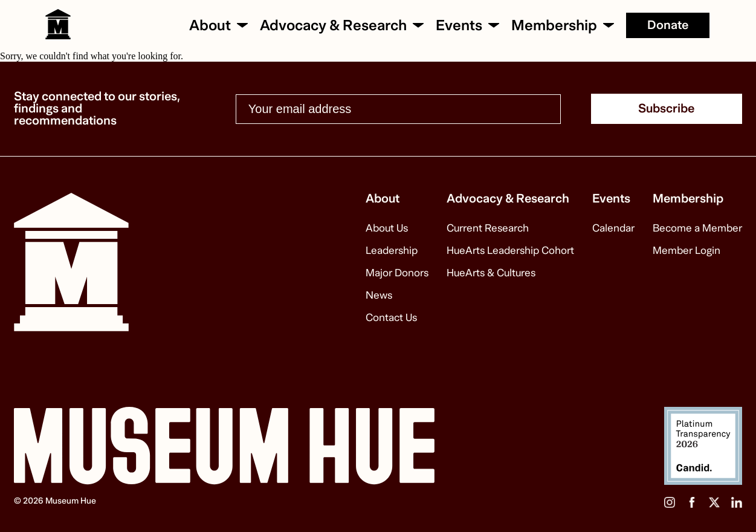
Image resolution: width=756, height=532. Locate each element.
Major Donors (397, 273)
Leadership (392, 251)
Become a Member (697, 228)
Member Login (687, 251)
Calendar (613, 228)
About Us (387, 228)
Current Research (488, 228)
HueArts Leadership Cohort (510, 251)
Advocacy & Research (333, 25)
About (210, 25)
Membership (554, 25)
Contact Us (391, 318)
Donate (668, 25)
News (379, 295)
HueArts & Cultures (491, 273)
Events (459, 25)
